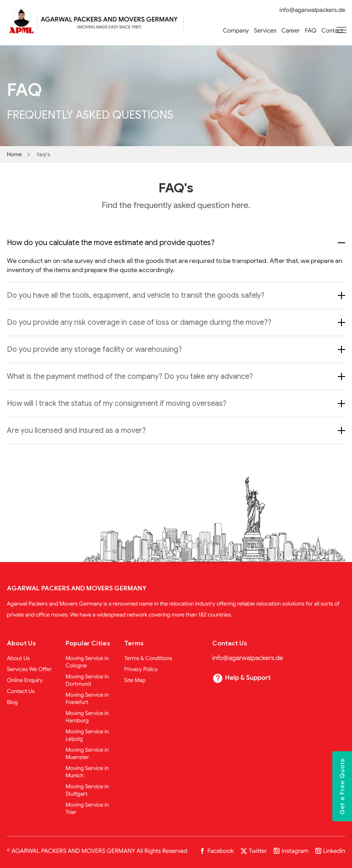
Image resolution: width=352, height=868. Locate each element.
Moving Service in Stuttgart (87, 790)
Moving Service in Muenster (87, 754)
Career (291, 30)
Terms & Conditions (148, 658)
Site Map (135, 680)
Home (14, 155)
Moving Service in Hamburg (87, 717)
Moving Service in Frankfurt (87, 699)
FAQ (311, 30)
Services (265, 30)
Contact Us (21, 691)
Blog (12, 702)
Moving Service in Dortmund (87, 680)
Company (236, 30)
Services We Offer (29, 669)
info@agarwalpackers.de (312, 10)
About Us (18, 658)
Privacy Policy (141, 669)
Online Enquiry (25, 680)
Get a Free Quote (342, 786)
